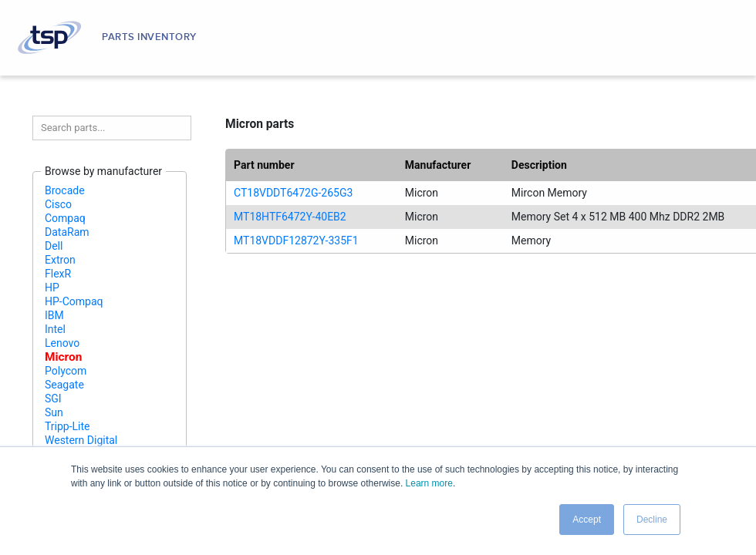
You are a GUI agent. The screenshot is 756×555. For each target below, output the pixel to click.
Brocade (65, 190)
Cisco (58, 204)
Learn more (429, 483)
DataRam (67, 232)
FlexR (58, 274)
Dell (54, 246)
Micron (63, 357)
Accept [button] (587, 520)
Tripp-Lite (67, 426)
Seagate (64, 385)
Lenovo (62, 343)
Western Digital (81, 440)
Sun (54, 412)
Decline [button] (652, 520)
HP (52, 288)
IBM (54, 315)
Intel (55, 329)
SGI (53, 399)
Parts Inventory (149, 37)
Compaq (65, 218)
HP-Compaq (74, 301)
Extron (60, 260)
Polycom (66, 371)
